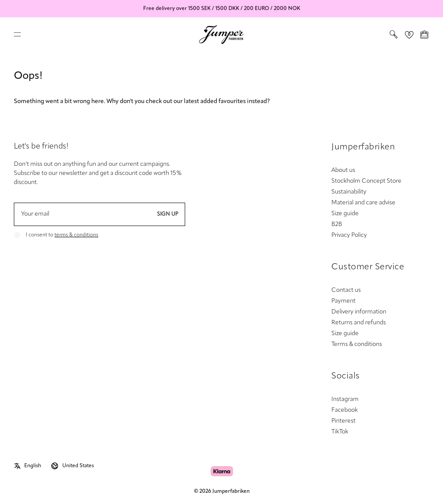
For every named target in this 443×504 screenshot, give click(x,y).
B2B (337, 225)
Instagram (345, 399)
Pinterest (343, 421)
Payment (343, 301)
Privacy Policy (349, 235)
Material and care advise (363, 203)
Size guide (345, 214)
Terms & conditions (357, 344)
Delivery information (359, 312)
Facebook (345, 410)
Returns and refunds (359, 323)
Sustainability (349, 192)
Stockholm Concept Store (366, 181)
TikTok (340, 432)
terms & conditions (76, 235)
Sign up (168, 214)
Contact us (346, 290)
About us (343, 170)
